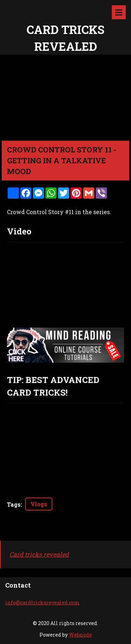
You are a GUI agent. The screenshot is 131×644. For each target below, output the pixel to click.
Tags (14, 504)
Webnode (80, 635)
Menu (119, 12)
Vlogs (39, 504)
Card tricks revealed (39, 554)
